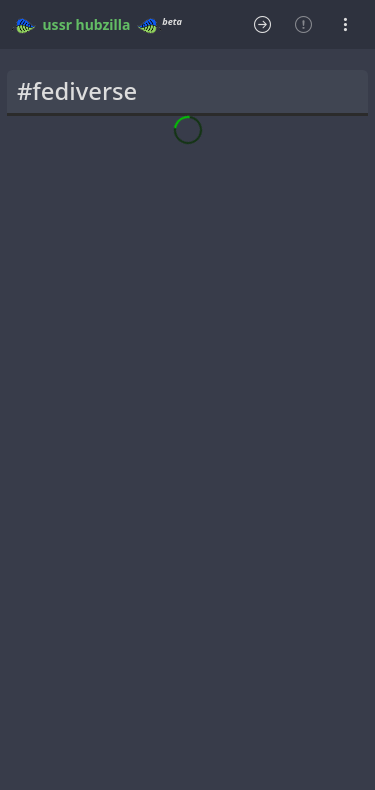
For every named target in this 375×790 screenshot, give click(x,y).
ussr (57, 24)
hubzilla (103, 24)
